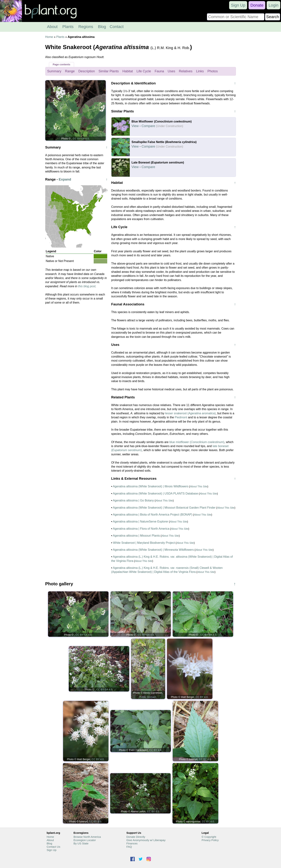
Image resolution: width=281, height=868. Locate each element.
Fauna (159, 71)
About (52, 27)
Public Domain (148, 697)
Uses (171, 71)
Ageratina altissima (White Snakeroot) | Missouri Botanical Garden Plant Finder (164, 508)
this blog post (87, 286)
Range (70, 71)
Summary (54, 71)
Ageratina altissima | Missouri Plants (136, 536)
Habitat (128, 71)
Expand (65, 179)
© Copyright (209, 837)
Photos (213, 71)
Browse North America (87, 837)
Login (273, 5)
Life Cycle (144, 71)
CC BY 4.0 (202, 697)
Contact (117, 27)
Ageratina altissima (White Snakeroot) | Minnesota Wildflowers (153, 550)
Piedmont (181, 417)
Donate (257, 5)
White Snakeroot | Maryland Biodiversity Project (144, 543)
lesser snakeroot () (190, 413)
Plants (68, 27)
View (135, 126)
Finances (132, 843)
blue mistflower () (197, 442)
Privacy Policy (210, 840)
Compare (148, 126)
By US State (81, 843)
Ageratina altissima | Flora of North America (141, 529)
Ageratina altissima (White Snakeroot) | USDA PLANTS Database (156, 494)
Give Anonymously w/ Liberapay (146, 840)
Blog (102, 27)
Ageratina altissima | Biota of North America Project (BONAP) (153, 515)
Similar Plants (109, 71)
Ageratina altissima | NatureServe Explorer (141, 522)
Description (87, 71)
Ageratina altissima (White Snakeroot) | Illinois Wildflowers (151, 486)
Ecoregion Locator (85, 840)
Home (49, 37)
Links (200, 71)
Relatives (186, 71)
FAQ (129, 847)
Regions (86, 27)
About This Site (199, 486)
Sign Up (238, 5)
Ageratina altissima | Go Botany (133, 500)
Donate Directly (136, 837)
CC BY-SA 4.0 (81, 139)
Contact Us (54, 847)
